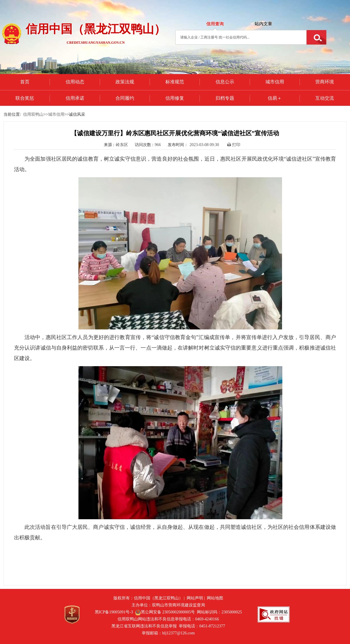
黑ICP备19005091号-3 (114, 612)
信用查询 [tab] (215, 24)
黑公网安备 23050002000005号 (165, 612)
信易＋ (275, 98)
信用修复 (175, 98)
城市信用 (275, 82)
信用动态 (75, 82)
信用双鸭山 (33, 114)
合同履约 (125, 98)
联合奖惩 (25, 98)
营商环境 (325, 82)
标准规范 (175, 82)
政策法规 (125, 82)
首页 (25, 82)
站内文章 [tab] (263, 24)
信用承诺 (75, 98)
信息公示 (225, 82)
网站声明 (195, 598)
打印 (234, 145)
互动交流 (325, 98)
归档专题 (225, 98)
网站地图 (215, 598)
